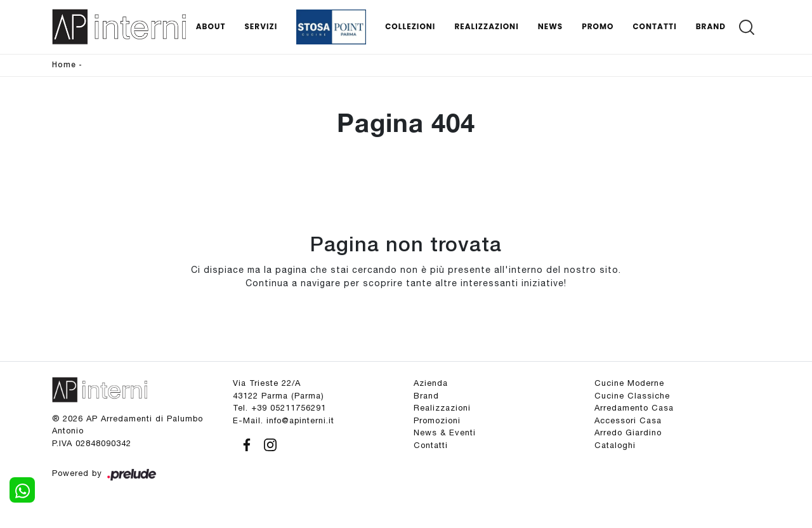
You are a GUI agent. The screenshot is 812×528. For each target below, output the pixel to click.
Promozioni (437, 420)
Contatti (654, 26)
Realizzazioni (486, 26)
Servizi (261, 26)
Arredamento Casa (634, 408)
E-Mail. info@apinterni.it (284, 420)
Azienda (431, 383)
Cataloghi (615, 445)
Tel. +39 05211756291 (279, 408)
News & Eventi (445, 432)
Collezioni (410, 26)
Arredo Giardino (628, 432)
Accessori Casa (628, 420)
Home (64, 65)
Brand (711, 26)
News (551, 26)
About (211, 26)
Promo (598, 26)
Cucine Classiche (632, 396)
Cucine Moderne (629, 383)
